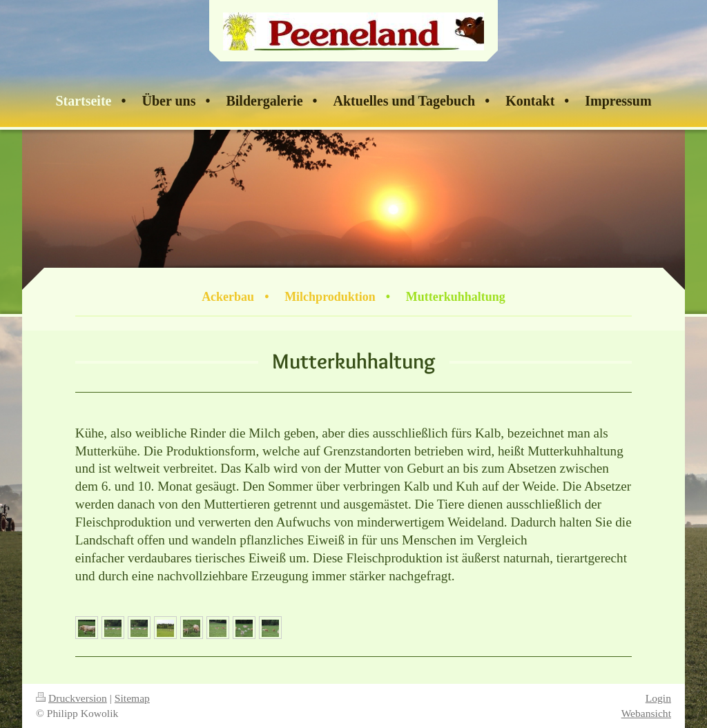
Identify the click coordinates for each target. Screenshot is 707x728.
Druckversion (71, 698)
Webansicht (646, 713)
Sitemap (132, 698)
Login (658, 698)
